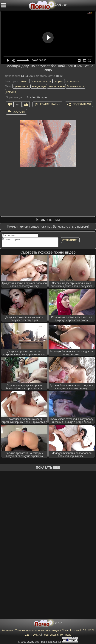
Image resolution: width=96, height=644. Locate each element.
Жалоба (19, 112)
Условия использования (30, 630)
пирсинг (11, 92)
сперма (58, 81)
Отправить (70, 240)
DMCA (37, 635)
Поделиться (82, 104)
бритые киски (76, 86)
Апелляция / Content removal (64, 630)
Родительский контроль (57, 635)
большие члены (41, 81)
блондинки (72, 81)
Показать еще (48, 468)
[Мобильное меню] (3, 5)
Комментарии (50, 104)
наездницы (39, 86)
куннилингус (21, 86)
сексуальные (56, 86)
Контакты (7, 630)
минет (25, 81)
